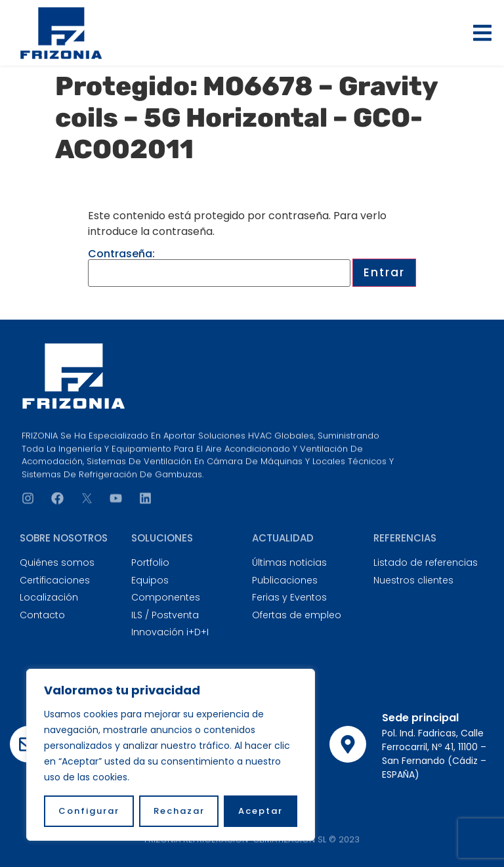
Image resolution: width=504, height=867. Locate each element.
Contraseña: (219, 268)
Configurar (89, 811)
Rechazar (179, 811)
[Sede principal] (348, 744)
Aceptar (261, 811)
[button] (482, 33)
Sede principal (420, 718)
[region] (171, 755)
